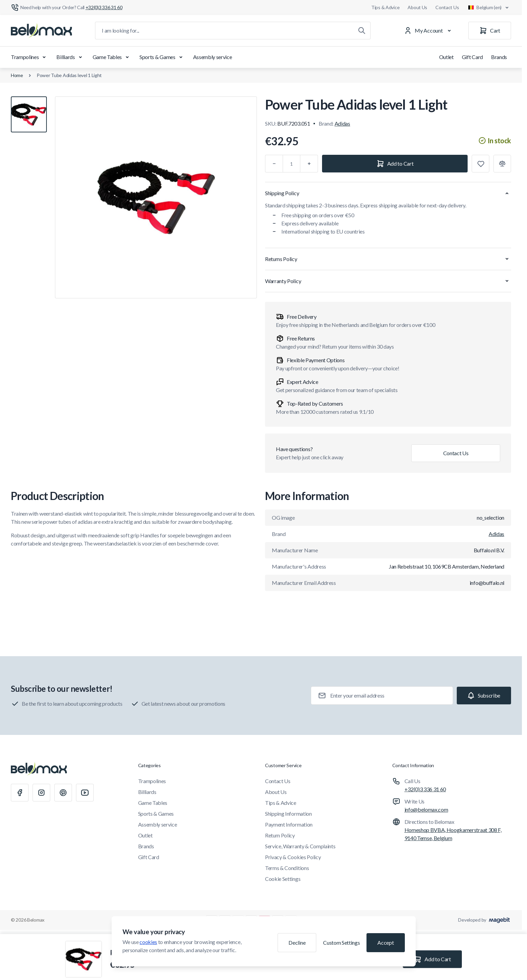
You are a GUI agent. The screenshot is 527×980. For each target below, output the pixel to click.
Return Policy (280, 835)
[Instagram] (41, 793)
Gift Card (472, 57)
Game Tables (112, 57)
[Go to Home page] (41, 31)
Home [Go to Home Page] (17, 75)
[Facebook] (20, 793)
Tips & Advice (385, 7)
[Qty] (291, 164)
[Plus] (309, 164)
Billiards (70, 57)
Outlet (446, 57)
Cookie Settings (283, 879)
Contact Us (447, 7)
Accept (385, 942)
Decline (297, 942)
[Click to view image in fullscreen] (156, 197)
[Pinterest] (63, 793)
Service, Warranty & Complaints (300, 846)
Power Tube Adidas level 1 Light (69, 75)
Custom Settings (341, 942)
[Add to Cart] (395, 164)
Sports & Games (162, 57)
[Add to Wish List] (481, 164)
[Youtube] (85, 793)
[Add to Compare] (502, 164)
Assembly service (213, 57)
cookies (148, 942)
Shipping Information (288, 813)
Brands (499, 57)
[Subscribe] (484, 696)
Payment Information (289, 824)
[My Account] (429, 31)
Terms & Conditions (287, 868)
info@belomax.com (426, 809)
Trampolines (30, 57)
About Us (417, 7)
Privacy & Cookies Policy (293, 857)
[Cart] (490, 31)
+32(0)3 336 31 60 (425, 789)
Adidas (342, 123)
